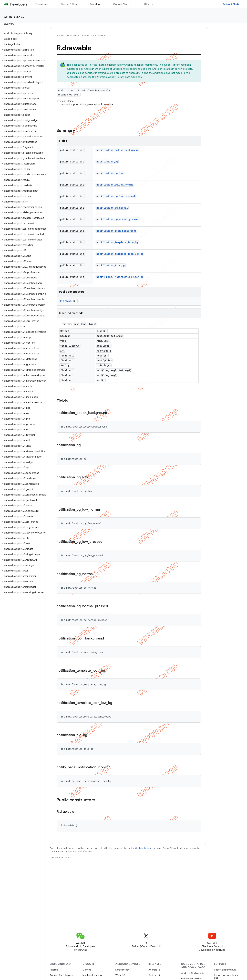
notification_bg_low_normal (115, 185)
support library (115, 65)
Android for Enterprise (61, 975)
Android (54, 970)
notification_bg (107, 162)
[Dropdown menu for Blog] (154, 4)
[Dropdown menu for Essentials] (52, 4)
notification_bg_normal (112, 208)
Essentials (42, 4)
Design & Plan (69, 4)
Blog (147, 4)
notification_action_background (118, 150)
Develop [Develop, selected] (95, 4)
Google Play (120, 4)
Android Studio (231, 4)
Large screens (123, 970)
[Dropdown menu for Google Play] (132, 4)
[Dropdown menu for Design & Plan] (81, 4)
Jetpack (117, 69)
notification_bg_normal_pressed (118, 219)
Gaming (87, 970)
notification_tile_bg (111, 265)
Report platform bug (225, 970)
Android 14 (154, 975)
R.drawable (67, 301)
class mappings (133, 77)
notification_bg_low (110, 173)
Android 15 (154, 970)
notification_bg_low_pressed (116, 196)
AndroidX (89, 69)
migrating (100, 73)
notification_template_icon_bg (117, 242)
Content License (144, 848)
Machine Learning (92, 975)
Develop (85, 36)
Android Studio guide (193, 973)
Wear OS (120, 975)
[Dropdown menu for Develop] (105, 4)
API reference (14, 17)
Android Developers (66, 36)
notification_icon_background (116, 231)
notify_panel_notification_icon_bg (120, 277)
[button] (22, 50)
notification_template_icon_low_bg (120, 254)
